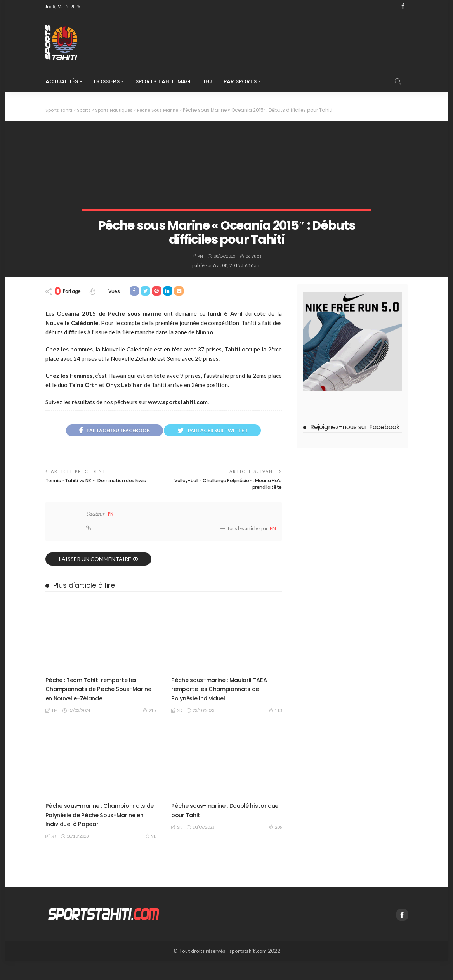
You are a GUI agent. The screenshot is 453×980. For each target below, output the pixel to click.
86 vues (254, 255)
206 (275, 837)
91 (150, 855)
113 (275, 720)
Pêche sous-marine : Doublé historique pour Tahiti (217, 820)
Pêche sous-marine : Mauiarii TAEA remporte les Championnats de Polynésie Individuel (218, 694)
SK (180, 721)
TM (55, 712)
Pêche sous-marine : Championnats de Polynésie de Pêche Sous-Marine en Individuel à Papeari (100, 829)
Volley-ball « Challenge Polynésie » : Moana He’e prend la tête (228, 485)
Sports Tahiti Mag (163, 81)
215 (149, 711)
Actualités (62, 81)
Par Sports (240, 81)
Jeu (207, 81)
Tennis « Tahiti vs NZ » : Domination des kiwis (96, 482)
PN (200, 256)
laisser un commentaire (95, 560)
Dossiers (107, 81)
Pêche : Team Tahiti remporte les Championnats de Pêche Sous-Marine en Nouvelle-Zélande (99, 690)
